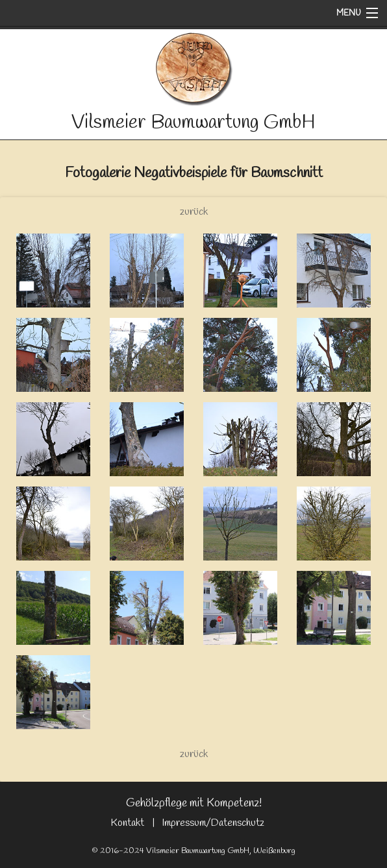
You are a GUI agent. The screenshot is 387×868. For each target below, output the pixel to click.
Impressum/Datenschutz (213, 823)
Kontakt (127, 823)
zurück (194, 212)
